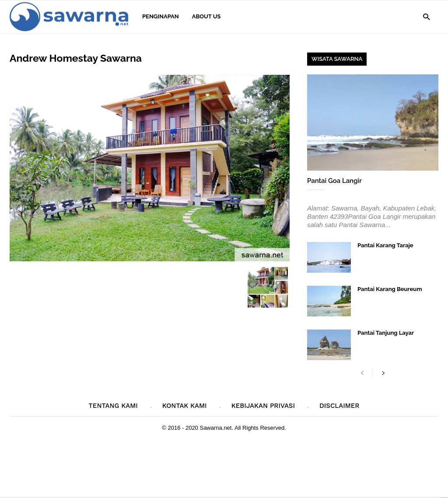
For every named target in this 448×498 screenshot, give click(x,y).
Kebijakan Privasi (263, 406)
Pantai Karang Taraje (385, 245)
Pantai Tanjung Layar (386, 333)
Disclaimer (339, 406)
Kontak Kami (185, 406)
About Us (206, 16)
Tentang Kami (113, 406)
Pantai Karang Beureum (390, 289)
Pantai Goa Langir (334, 181)
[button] (426, 16)
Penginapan (161, 16)
